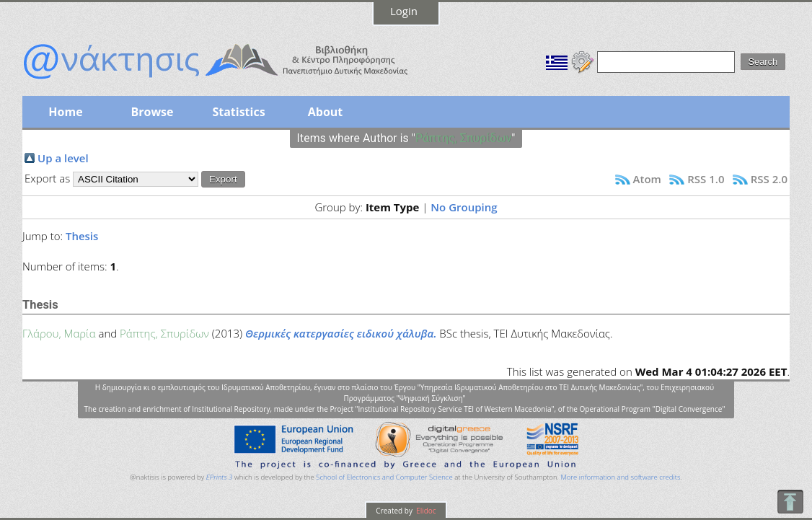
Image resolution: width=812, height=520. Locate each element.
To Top (790, 502)
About (326, 112)
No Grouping (464, 207)
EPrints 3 (220, 477)
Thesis (82, 236)
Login (404, 11)
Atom (647, 179)
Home (65, 112)
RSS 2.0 (769, 179)
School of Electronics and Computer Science (384, 477)
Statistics (238, 112)
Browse (152, 112)
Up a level (63, 158)
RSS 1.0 (706, 179)
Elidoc (425, 511)
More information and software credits (620, 477)
